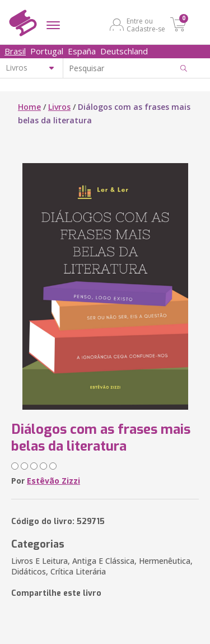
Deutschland (124, 51)
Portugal (47, 51)
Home (29, 107)
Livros (59, 107)
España (82, 51)
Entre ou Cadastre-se (146, 25)
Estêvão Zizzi (53, 481)
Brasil (15, 51)
